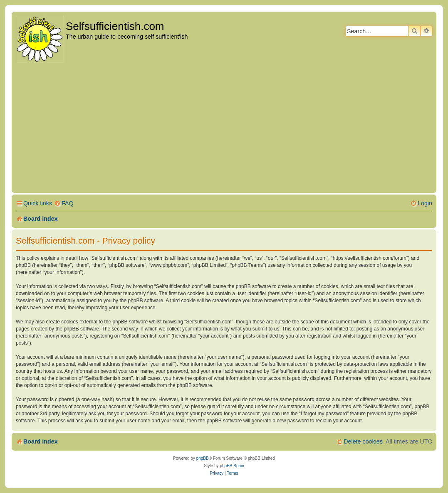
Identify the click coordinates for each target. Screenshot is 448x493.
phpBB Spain (232, 466)
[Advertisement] (224, 128)
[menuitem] (64, 203)
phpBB (203, 458)
